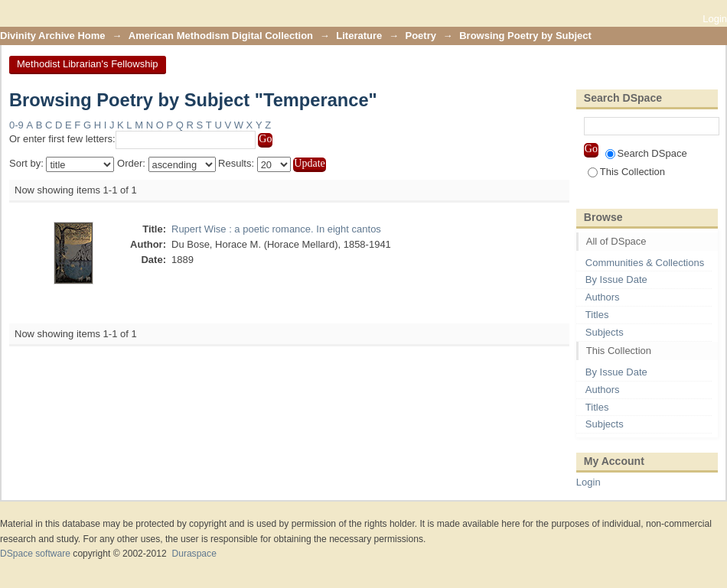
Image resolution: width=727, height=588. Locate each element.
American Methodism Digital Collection (221, 36)
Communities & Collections (645, 263)
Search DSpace (646, 153)
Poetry (421, 36)
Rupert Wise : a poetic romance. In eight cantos (276, 229)
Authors (603, 297)
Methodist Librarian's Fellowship (88, 64)
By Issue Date (616, 279)
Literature (359, 36)
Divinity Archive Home (53, 36)
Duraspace (194, 554)
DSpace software (35, 554)
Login (715, 19)
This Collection (626, 172)
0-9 (16, 125)
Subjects (605, 332)
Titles (597, 315)
